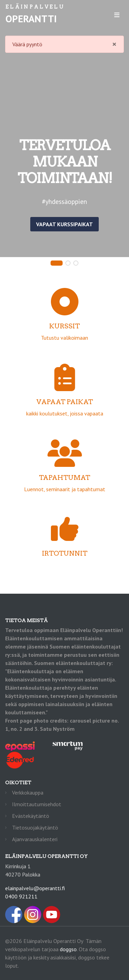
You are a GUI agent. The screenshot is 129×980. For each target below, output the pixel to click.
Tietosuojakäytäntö (35, 827)
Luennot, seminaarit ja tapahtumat (64, 475)
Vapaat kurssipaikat (64, 224)
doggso (68, 949)
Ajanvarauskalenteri (35, 839)
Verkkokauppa (28, 793)
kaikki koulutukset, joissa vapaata (64, 400)
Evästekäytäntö (31, 816)
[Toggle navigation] (117, 15)
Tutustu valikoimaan (64, 324)
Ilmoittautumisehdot (37, 804)
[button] (57, 263)
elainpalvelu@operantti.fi (35, 888)
